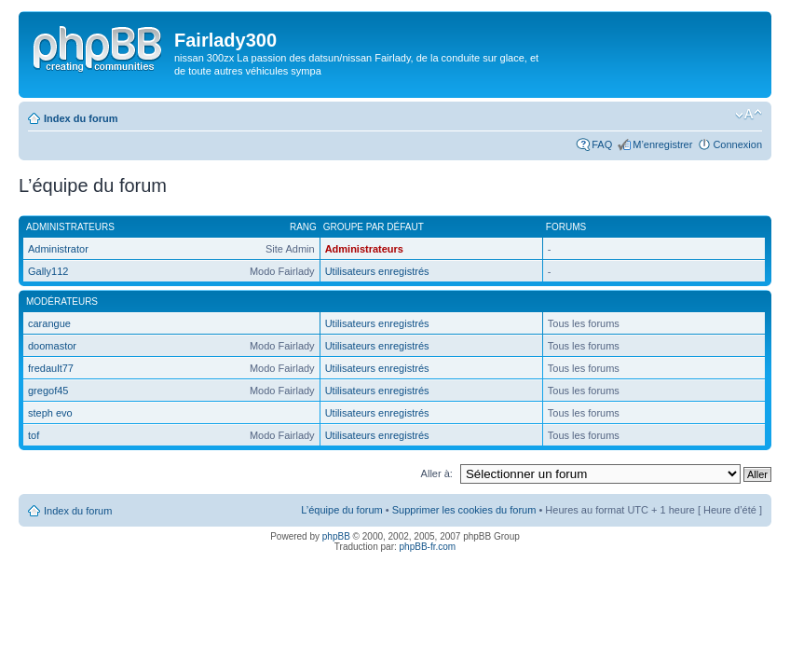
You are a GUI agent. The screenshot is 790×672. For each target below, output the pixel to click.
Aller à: (437, 473)
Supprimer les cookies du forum (464, 510)
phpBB (336, 536)
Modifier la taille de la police (749, 115)
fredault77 (51, 368)
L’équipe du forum (341, 510)
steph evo (50, 413)
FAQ (602, 144)
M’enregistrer (662, 144)
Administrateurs (364, 249)
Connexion (737, 144)
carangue (49, 323)
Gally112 (48, 271)
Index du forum (81, 118)
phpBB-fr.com (428, 547)
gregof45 (48, 391)
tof (34, 435)
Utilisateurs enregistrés (377, 271)
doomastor (52, 346)
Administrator (58, 249)
